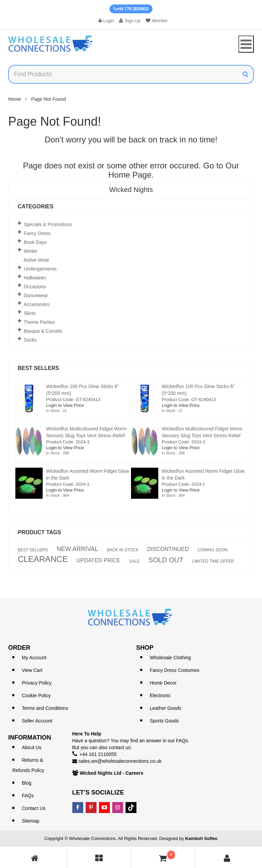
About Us (32, 747)
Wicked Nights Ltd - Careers (112, 773)
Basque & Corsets (43, 331)
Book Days (35, 242)
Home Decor (163, 683)
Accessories (37, 304)
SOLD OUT (166, 560)
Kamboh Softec (201, 838)
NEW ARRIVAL (77, 549)
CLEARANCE (43, 559)
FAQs (28, 796)
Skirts (30, 313)
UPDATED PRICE (98, 561)
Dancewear (36, 295)
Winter (31, 251)
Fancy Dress (37, 233)
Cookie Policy (36, 695)
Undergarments (40, 269)
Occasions (35, 287)
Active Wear (36, 260)
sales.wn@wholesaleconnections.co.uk (120, 761)
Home (14, 99)
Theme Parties (39, 322)
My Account (34, 658)
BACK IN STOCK (122, 550)
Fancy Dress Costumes (174, 670)
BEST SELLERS (33, 550)
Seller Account (37, 721)
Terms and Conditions (45, 708)
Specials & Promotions (48, 224)
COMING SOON (213, 550)
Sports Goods (164, 721)
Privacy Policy (37, 683)
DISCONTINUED (168, 549)
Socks (30, 340)
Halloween (35, 278)
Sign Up (130, 21)
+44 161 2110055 (98, 754)
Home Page (130, 175)
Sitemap (31, 821)
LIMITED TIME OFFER (213, 561)
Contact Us (34, 808)
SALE (135, 561)
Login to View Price (65, 405)
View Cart (32, 670)
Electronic (160, 695)
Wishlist (157, 21)
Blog (27, 783)
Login (106, 21)
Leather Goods (166, 708)
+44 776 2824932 (131, 9)
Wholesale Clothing (170, 658)
